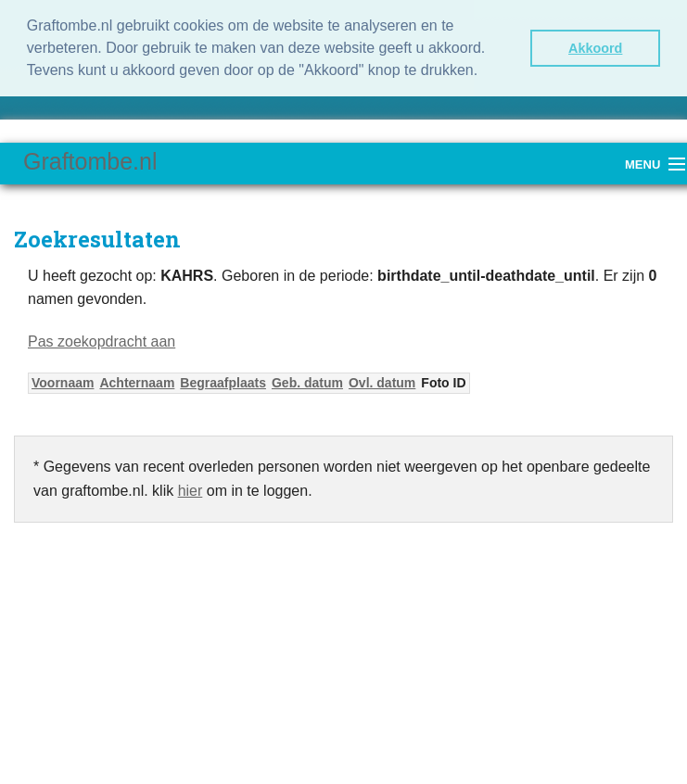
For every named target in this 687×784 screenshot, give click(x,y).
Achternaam (137, 383)
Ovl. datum (382, 383)
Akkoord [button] (595, 48)
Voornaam (63, 383)
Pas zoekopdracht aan (102, 341)
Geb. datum (307, 383)
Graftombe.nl (90, 161)
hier (191, 491)
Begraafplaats (223, 383)
